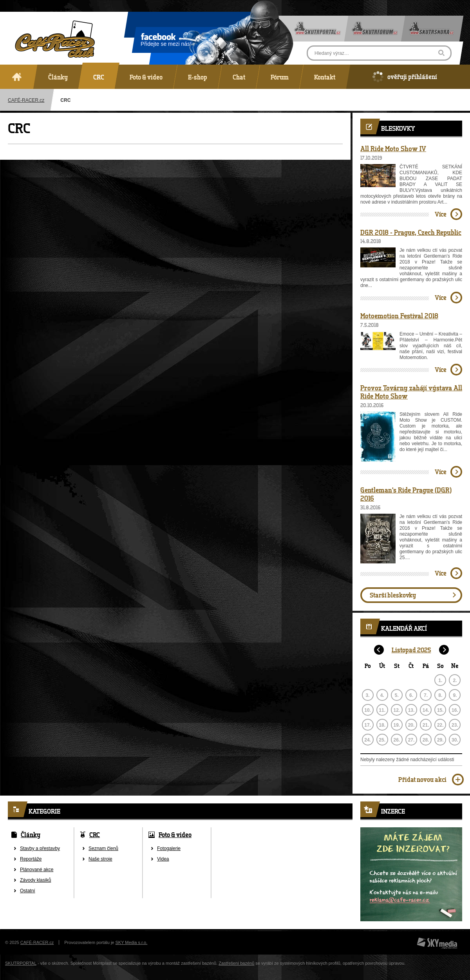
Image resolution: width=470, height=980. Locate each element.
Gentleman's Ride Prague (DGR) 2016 (406, 494)
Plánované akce (37, 870)
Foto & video (175, 835)
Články (31, 835)
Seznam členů (103, 848)
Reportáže (31, 859)
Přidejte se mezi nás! (166, 41)
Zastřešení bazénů (236, 963)
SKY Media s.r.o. (132, 942)
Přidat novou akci (422, 779)
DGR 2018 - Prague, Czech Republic (411, 232)
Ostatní (28, 891)
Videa (163, 859)
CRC (95, 835)
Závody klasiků (35, 880)
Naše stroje (100, 859)
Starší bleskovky (393, 595)
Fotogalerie (169, 848)
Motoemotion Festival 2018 (399, 316)
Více (441, 214)
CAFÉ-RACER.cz (37, 942)
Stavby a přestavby (40, 848)
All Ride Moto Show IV (393, 148)
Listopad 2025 (411, 650)
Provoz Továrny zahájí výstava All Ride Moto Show (411, 392)
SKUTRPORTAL (21, 963)
